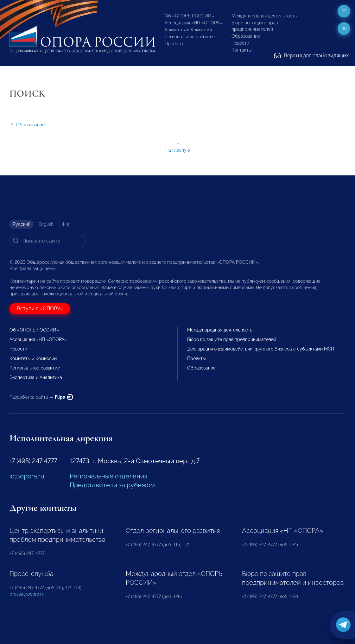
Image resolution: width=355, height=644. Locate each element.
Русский (22, 224)
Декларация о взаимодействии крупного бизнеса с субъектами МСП (261, 349)
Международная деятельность (264, 16)
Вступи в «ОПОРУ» (40, 309)
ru (344, 28)
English (46, 224)
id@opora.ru (27, 476)
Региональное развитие (190, 37)
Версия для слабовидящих (311, 56)
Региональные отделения (108, 476)
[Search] (48, 241)
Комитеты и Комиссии (188, 30)
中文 (66, 224)
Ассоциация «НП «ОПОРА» (193, 23)
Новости (240, 43)
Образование (246, 36)
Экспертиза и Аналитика (36, 377)
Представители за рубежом (112, 485)
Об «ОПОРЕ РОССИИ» (189, 16)
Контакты (241, 50)
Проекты (174, 44)
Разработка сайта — (41, 397)
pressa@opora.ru (27, 594)
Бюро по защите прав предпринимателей (232, 339)
